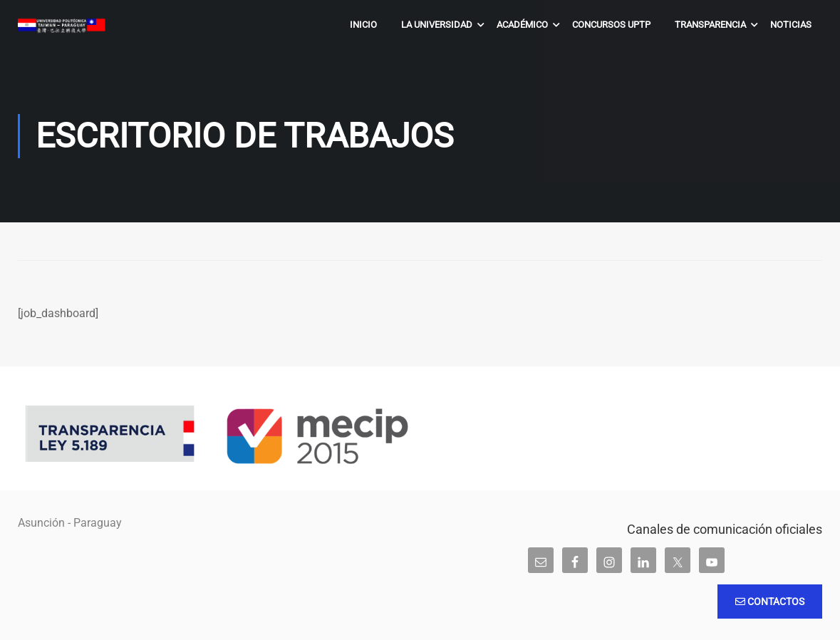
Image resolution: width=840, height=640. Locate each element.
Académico (522, 25)
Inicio (363, 25)
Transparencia (710, 25)
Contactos (770, 602)
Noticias (791, 25)
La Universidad (437, 25)
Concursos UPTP (611, 25)
